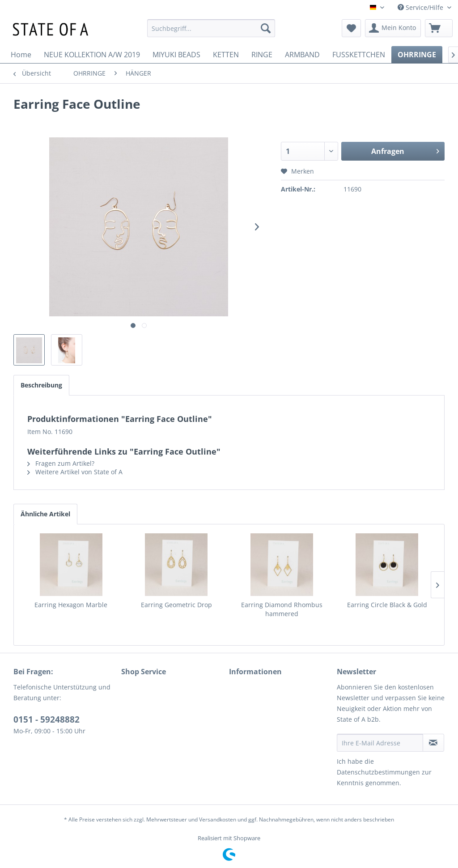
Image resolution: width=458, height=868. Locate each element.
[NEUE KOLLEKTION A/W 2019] (92, 55)
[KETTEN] (226, 55)
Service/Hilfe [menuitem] (421, 7)
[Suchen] (266, 28)
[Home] (21, 55)
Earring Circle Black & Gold (387, 605)
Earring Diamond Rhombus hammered (282, 609)
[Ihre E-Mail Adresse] (380, 743)
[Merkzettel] (351, 28)
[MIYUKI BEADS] (176, 55)
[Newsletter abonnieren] (433, 743)
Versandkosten (218, 819)
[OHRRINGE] (417, 55)
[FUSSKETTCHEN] (359, 55)
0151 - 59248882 (47, 719)
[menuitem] (211, 28)
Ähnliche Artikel (45, 514)
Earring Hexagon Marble (71, 605)
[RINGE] (262, 55)
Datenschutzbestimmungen (378, 772)
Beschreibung (41, 385)
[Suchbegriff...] (211, 28)
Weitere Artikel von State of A (75, 472)
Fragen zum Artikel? (61, 463)
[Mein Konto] (393, 28)
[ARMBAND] (302, 55)
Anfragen (405, 150)
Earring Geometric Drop (176, 605)
